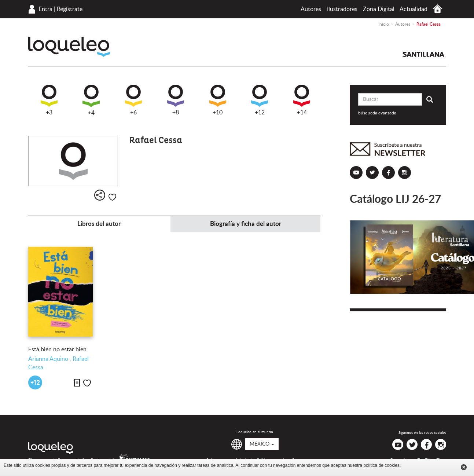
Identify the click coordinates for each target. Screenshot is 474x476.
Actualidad (414, 9)
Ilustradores (342, 9)
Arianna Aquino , (50, 359)
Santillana (423, 54)
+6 (133, 100)
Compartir (100, 195)
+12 (260, 100)
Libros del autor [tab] (99, 224)
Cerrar (464, 467)
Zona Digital (379, 9)
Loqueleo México (69, 47)
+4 (91, 100)
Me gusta (112, 197)
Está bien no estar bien (57, 349)
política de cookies (381, 465)
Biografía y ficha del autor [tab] (246, 224)
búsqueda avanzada (377, 113)
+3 (49, 100)
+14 (302, 100)
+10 (218, 100)
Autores (311, 9)
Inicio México (438, 9)
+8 (176, 100)
